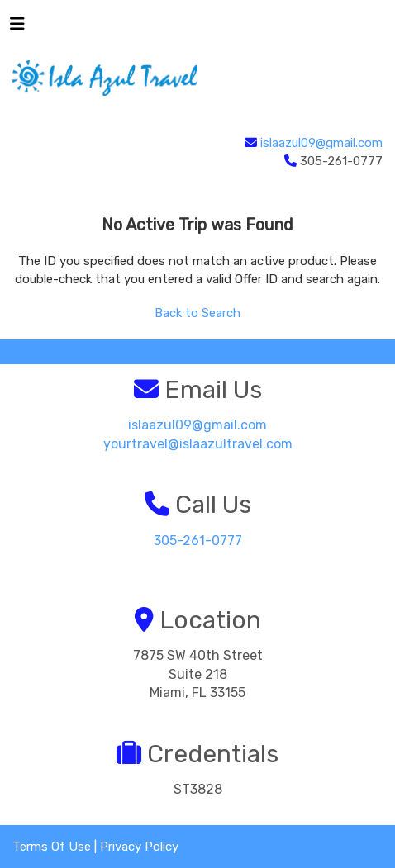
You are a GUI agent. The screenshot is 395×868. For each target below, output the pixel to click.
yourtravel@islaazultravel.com (198, 444)
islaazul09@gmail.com (321, 143)
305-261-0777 (198, 541)
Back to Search (197, 313)
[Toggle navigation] (17, 28)
